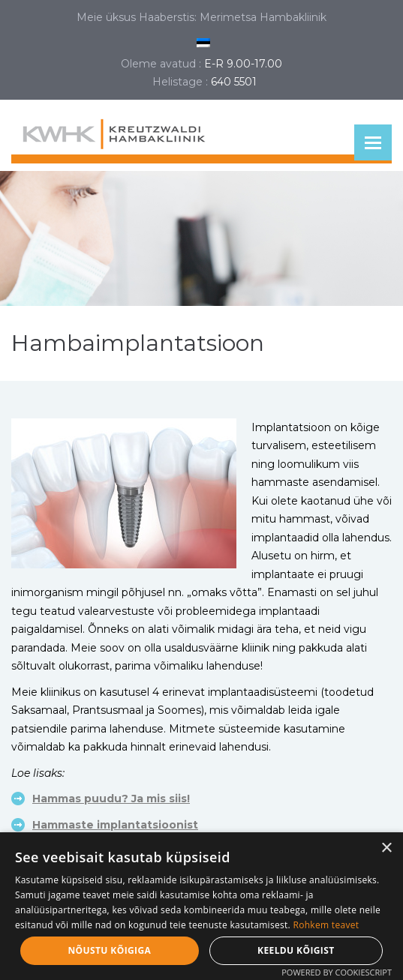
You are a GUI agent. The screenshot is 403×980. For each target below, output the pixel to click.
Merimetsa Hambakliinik (263, 17)
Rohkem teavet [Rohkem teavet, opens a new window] (326, 925)
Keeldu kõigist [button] (296, 950)
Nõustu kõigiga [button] (109, 950)
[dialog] (201, 906)
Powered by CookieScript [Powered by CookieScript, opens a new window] (337, 972)
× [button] (386, 848)
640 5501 (234, 82)
